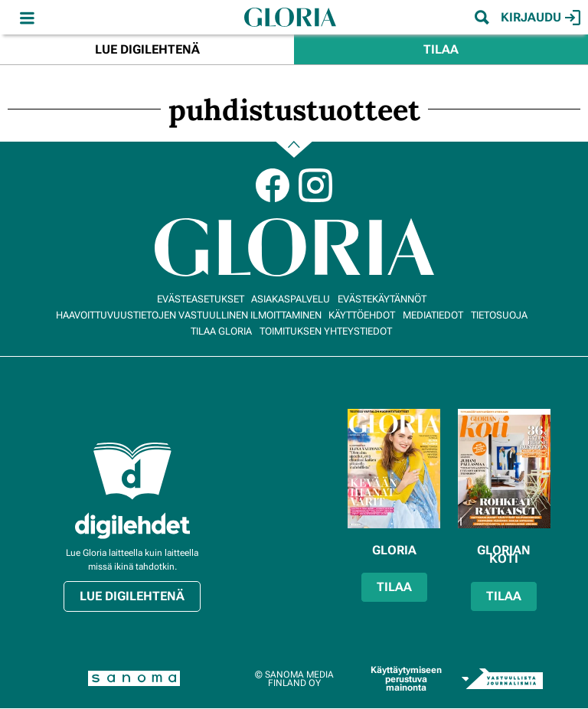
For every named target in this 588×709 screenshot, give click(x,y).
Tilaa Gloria (221, 331)
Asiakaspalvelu (291, 299)
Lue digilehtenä (147, 49)
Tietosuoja (499, 315)
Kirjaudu (541, 18)
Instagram (315, 185)
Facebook (273, 185)
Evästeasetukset (201, 299)
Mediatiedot (433, 315)
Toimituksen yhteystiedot (326, 331)
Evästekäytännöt (382, 299)
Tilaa (441, 49)
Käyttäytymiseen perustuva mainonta (406, 679)
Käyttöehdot (362, 315)
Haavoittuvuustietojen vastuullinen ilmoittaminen (189, 315)
